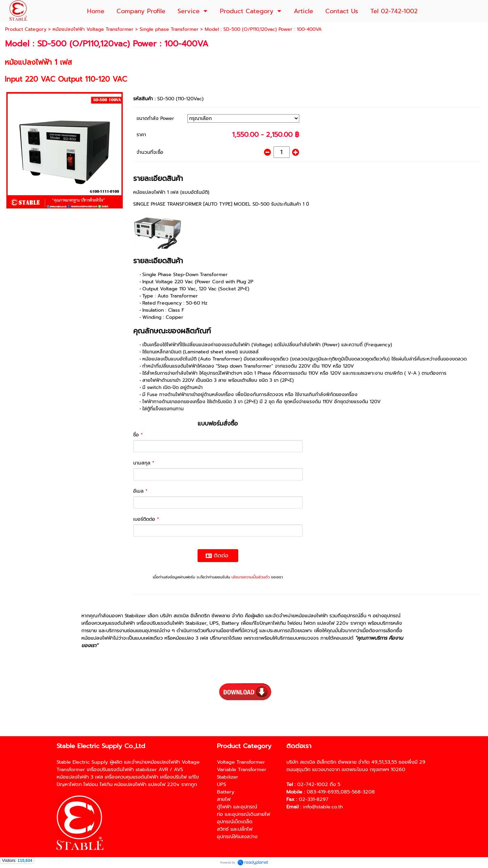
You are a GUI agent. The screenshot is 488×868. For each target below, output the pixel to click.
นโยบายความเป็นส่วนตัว (251, 577)
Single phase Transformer (169, 29)
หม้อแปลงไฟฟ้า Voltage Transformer (93, 29)
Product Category (26, 29)
